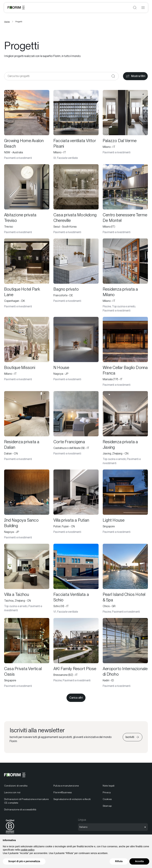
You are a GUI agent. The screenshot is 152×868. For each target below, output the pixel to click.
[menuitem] (27, 798)
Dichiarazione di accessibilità (20, 809)
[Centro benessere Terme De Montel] (125, 199)
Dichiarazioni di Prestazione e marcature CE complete (26, 801)
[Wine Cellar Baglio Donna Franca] (125, 352)
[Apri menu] (143, 8)
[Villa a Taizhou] (27, 579)
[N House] (76, 352)
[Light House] (125, 505)
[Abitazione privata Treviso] (27, 199)
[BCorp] (10, 834)
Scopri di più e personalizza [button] (24, 861)
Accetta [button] (139, 861)
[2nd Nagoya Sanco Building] (27, 505)
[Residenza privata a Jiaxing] (125, 428)
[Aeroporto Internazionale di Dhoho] (125, 653)
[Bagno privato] (76, 276)
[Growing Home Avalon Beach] (27, 125)
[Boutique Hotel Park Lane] (27, 276)
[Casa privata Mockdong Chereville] (76, 199)
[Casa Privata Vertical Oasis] (27, 653)
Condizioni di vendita (16, 786)
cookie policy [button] (27, 850)
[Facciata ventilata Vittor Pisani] (76, 125)
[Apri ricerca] (135, 8)
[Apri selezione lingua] (113, 827)
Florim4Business (63, 792)
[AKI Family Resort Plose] (76, 653)
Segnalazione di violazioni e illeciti (72, 799)
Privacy (107, 792)
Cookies (107, 799)
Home (7, 22)
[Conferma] (113, 76)
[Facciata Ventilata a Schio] (76, 579)
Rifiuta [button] (119, 861)
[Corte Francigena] (76, 428)
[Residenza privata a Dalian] (27, 428)
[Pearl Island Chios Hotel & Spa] (125, 579)
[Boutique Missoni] (27, 352)
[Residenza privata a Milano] (125, 276)
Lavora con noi (12, 792)
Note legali (109, 786)
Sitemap (107, 806)
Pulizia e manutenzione (66, 786)
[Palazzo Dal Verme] (125, 125)
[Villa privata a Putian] (76, 505)
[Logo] (16, 8)
